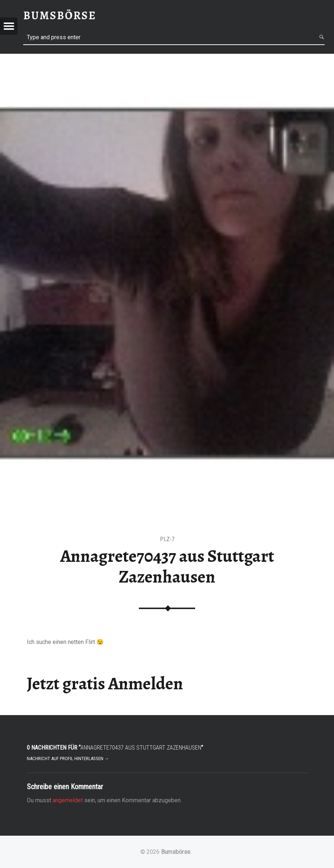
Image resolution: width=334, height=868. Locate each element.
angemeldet (68, 800)
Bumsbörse (176, 852)
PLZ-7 (167, 539)
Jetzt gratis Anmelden (105, 684)
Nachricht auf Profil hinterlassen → (68, 759)
